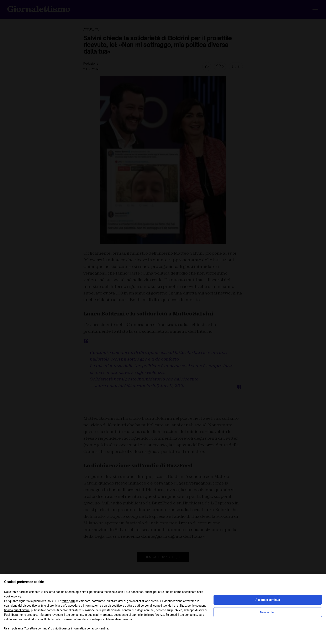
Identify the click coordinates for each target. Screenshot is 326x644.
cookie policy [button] (13, 596)
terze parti (68, 601)
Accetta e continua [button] (268, 600)
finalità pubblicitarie (17, 610)
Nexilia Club (268, 612)
